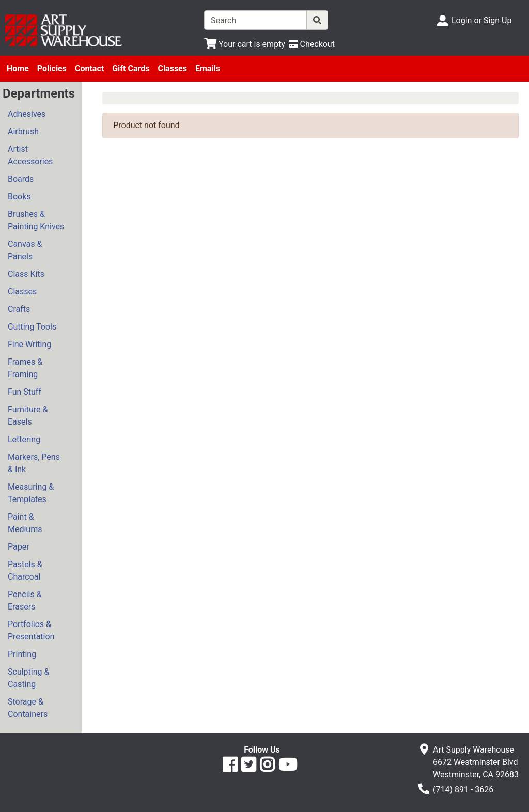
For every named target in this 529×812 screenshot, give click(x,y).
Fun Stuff (25, 392)
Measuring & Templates (31, 493)
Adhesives (27, 114)
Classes (172, 68)
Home (18, 68)
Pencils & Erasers (25, 600)
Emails (208, 68)
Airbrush (23, 131)
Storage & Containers (28, 708)
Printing (22, 654)
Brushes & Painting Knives (36, 220)
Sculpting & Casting (28, 678)
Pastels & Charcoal (25, 571)
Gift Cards (131, 68)
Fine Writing (29, 344)
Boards (21, 179)
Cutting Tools (32, 327)
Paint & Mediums (25, 523)
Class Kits (26, 274)
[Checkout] (312, 44)
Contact (89, 68)
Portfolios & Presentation (31, 630)
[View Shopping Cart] (245, 44)
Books (19, 197)
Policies (52, 68)
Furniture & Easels (28, 416)
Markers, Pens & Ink (34, 463)
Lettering (24, 439)
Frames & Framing (25, 368)
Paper (19, 547)
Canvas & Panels (25, 250)
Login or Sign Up (481, 20)
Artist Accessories (30, 155)
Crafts (19, 309)
